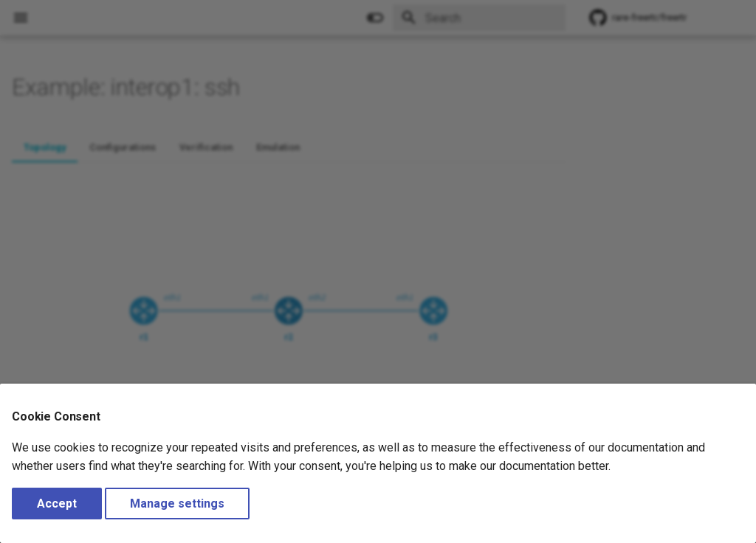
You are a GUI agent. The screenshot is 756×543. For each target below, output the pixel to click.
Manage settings (177, 504)
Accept (57, 504)
